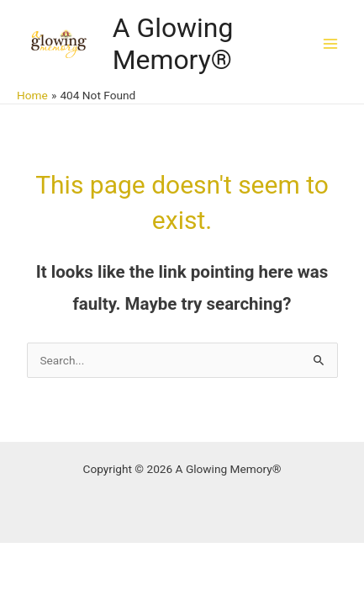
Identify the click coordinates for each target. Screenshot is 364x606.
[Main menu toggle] (331, 43)
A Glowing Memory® (173, 44)
